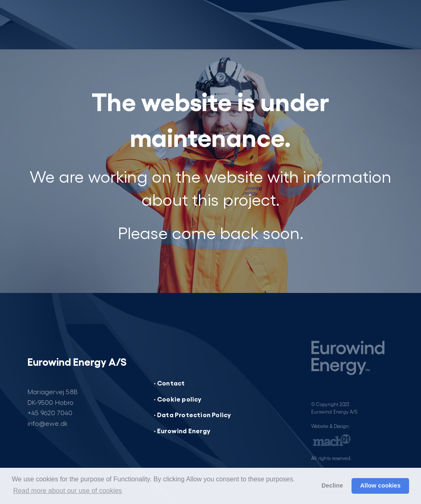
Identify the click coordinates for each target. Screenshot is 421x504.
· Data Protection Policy (193, 414)
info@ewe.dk (48, 423)
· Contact (169, 383)
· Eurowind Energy (182, 430)
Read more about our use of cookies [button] (68, 491)
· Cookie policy (178, 399)
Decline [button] (332, 485)
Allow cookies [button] (381, 485)
